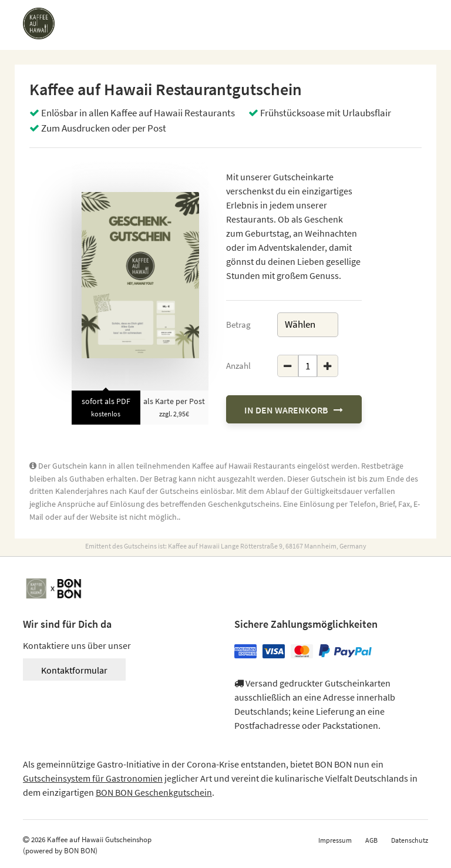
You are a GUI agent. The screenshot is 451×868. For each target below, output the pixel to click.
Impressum (335, 840)
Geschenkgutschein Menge (277, 355)
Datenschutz (410, 840)
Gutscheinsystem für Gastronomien (93, 778)
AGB (371, 840)
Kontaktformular (74, 670)
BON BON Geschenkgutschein (154, 792)
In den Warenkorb (294, 410)
